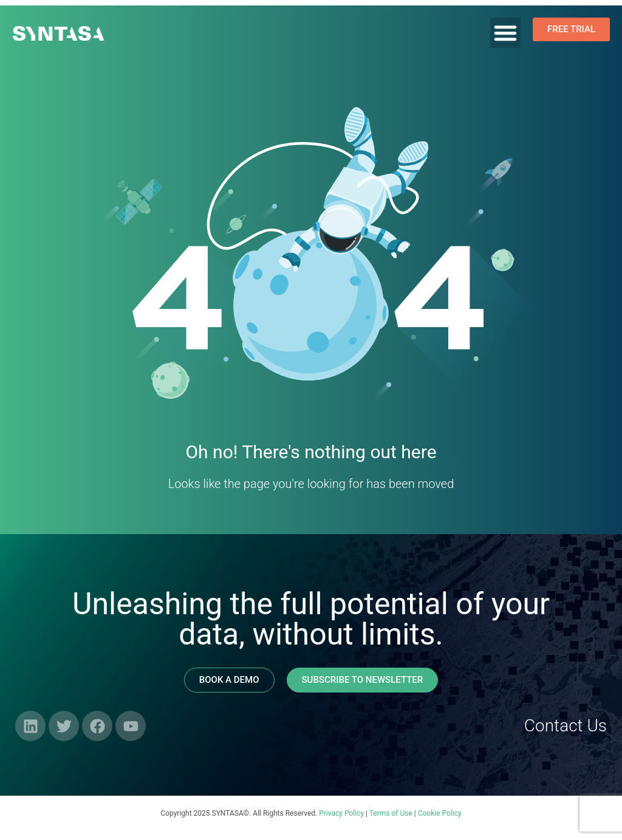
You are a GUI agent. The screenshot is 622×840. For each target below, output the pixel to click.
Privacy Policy (341, 813)
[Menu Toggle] (505, 33)
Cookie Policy (440, 813)
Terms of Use (391, 813)
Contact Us (566, 726)
